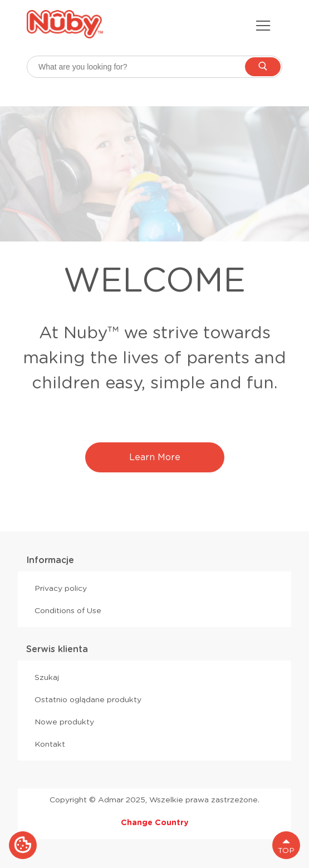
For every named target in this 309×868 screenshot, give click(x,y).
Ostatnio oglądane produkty (88, 699)
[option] (154, 174)
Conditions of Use (68, 610)
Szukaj (47, 677)
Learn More (155, 457)
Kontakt (50, 744)
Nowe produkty (64, 722)
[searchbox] (154, 67)
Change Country (155, 822)
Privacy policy (61, 588)
